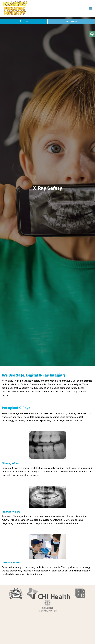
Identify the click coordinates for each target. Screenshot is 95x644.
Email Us (71, 21)
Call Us (24, 21)
